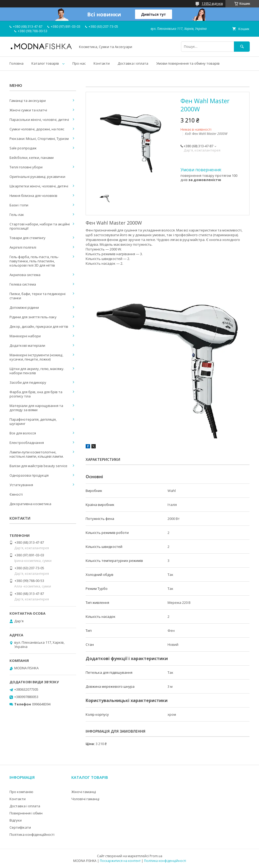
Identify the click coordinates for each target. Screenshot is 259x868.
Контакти (102, 63)
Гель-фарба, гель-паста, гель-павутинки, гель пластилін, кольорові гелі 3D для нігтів (34, 261)
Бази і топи (19, 205)
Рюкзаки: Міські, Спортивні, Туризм (39, 139)
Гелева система (23, 284)
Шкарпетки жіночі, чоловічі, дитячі (39, 186)
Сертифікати (20, 827)
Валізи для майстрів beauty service (38, 466)
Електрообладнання (27, 443)
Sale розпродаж (23, 148)
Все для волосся (23, 433)
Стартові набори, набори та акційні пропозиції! (40, 226)
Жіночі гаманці (84, 792)
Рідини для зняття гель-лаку (33, 317)
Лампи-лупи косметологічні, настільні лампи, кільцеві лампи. (37, 454)
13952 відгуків (212, 4)
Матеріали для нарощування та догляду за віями (36, 408)
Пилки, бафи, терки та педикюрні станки (38, 296)
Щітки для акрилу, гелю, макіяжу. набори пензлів (37, 371)
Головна (17, 63)
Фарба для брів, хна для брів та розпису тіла (36, 394)
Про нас (79, 63)
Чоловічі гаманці (85, 799)
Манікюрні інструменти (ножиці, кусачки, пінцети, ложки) (36, 357)
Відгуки (16, 820)
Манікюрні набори (25, 336)
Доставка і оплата (133, 63)
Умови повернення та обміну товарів (188, 63)
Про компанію (21, 792)
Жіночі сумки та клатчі (28, 110)
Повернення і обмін (26, 813)
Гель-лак (17, 215)
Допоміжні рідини (24, 307)
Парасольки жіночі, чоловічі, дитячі (39, 120)
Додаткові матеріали (27, 345)
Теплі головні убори (26, 167)
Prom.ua (156, 856)
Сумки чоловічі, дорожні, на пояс (37, 129)
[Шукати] (242, 47)
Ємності (16, 494)
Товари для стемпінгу (27, 238)
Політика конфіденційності (32, 834)
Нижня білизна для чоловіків (33, 196)
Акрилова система (25, 275)
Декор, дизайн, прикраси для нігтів (39, 326)
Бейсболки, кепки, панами (32, 158)
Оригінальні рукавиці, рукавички (37, 177)
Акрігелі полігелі (23, 247)
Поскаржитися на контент (120, 861)
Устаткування (21, 485)
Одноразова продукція (29, 475)
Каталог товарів (45, 63)
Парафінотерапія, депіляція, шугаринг (33, 421)
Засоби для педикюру (28, 382)
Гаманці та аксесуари (28, 101)
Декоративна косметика (30, 504)
